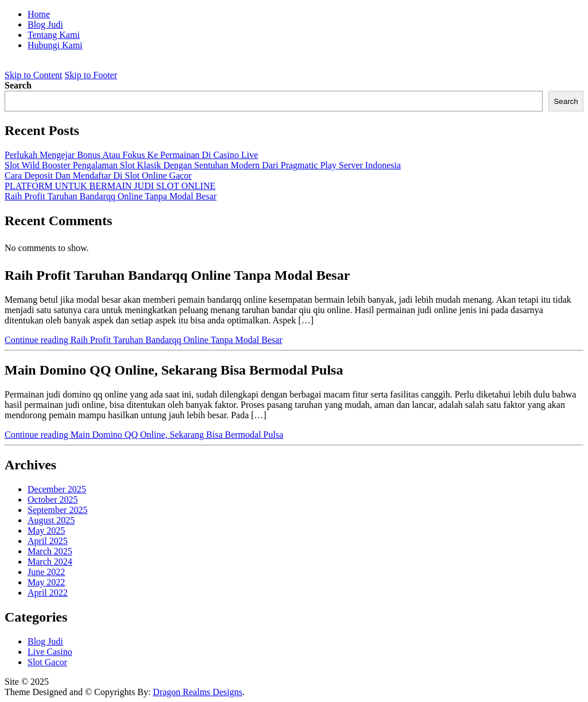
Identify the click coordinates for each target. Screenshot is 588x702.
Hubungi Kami (55, 45)
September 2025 (57, 510)
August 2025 (51, 520)
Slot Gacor (47, 662)
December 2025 (57, 489)
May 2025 (46, 531)
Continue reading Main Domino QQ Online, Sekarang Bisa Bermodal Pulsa (144, 435)
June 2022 (46, 572)
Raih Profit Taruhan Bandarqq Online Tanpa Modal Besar (111, 196)
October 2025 (53, 500)
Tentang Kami (54, 35)
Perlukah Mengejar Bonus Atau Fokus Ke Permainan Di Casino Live (131, 155)
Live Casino (50, 652)
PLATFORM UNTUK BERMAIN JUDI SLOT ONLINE (110, 186)
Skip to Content (33, 75)
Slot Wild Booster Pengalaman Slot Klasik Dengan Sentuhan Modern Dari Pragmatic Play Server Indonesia (203, 165)
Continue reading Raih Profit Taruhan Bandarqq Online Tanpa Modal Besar (144, 340)
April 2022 (48, 593)
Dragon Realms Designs (198, 692)
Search (18, 85)
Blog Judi (45, 24)
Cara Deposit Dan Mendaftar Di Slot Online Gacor (98, 176)
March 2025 (50, 551)
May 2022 (46, 582)
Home (39, 14)
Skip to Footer (91, 75)
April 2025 (48, 541)
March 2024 (50, 562)
